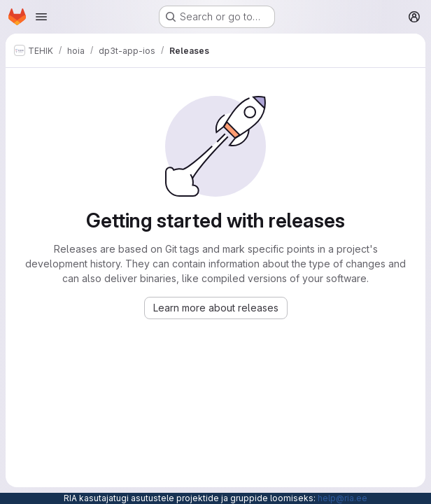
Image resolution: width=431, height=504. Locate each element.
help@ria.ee (342, 498)
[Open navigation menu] (41, 17)
